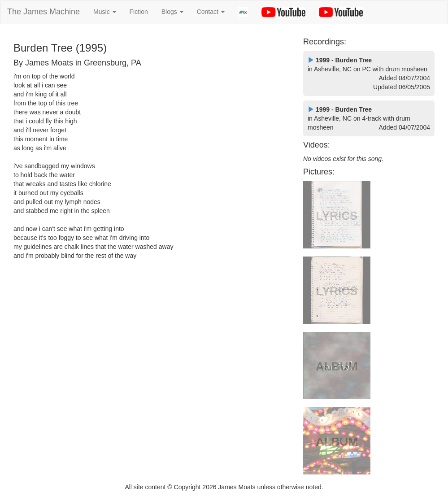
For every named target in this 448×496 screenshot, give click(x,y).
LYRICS (337, 216)
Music (104, 12)
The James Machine (43, 12)
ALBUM (337, 366)
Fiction (139, 12)
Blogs (172, 12)
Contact (211, 12)
